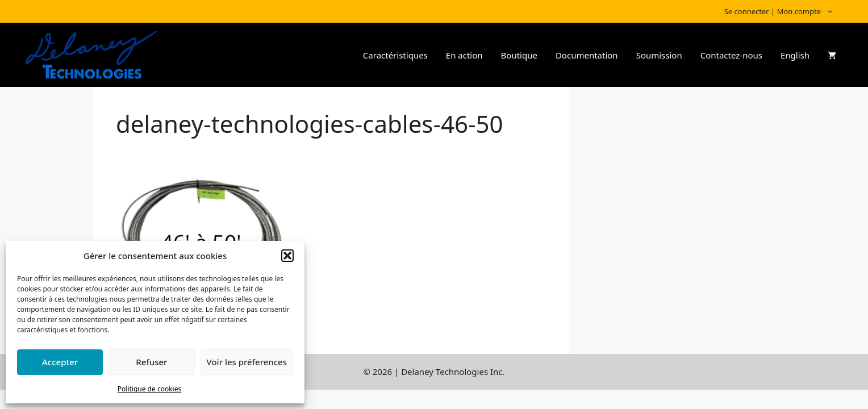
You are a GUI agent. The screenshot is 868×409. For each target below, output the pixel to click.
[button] (287, 256)
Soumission (659, 55)
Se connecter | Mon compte (785, 11)
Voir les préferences (247, 362)
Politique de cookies (149, 389)
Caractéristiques (395, 55)
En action (464, 55)
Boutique (519, 55)
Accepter (60, 362)
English (795, 55)
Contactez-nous (731, 55)
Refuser (151, 362)
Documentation (587, 55)
